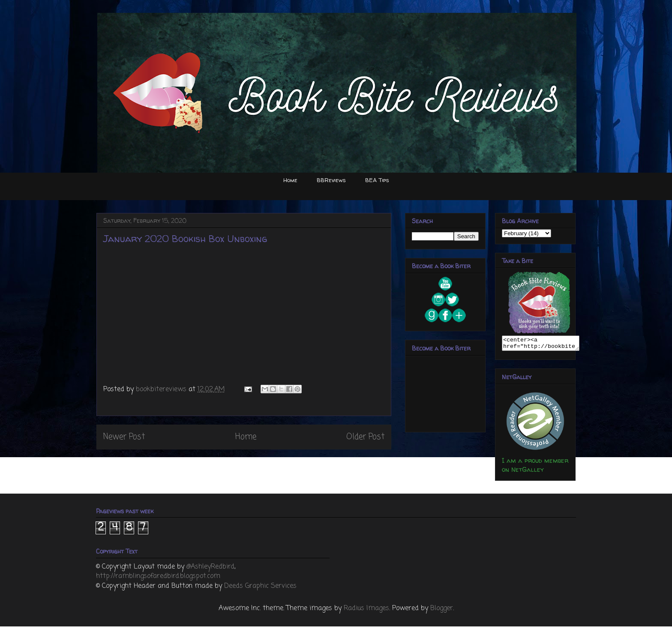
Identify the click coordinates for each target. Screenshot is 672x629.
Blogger (442, 611)
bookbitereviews (162, 389)
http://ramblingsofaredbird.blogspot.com (158, 579)
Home (290, 180)
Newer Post (124, 437)
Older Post (365, 437)
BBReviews (331, 180)
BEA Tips (377, 180)
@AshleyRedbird (210, 569)
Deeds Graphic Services (260, 589)
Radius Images (366, 611)
